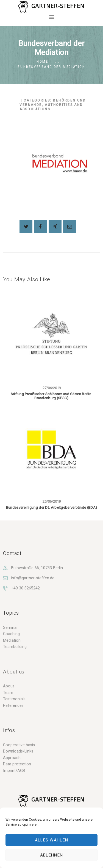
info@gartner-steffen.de (33, 578)
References (13, 705)
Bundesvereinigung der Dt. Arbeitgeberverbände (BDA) (51, 507)
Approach (12, 758)
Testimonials (14, 699)
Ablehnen (51, 855)
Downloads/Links (18, 751)
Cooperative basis (19, 745)
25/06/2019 (52, 501)
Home (42, 61)
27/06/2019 (52, 388)
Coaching (11, 634)
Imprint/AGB (14, 771)
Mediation (12, 640)
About (9, 686)
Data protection (17, 764)
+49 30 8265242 (25, 588)
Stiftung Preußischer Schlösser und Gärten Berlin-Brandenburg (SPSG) (52, 396)
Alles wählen (52, 840)
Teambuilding (15, 647)
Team (8, 693)
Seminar (10, 627)
